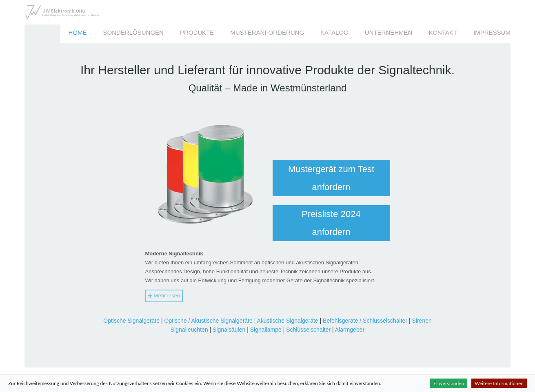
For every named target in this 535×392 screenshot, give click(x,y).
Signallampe (266, 330)
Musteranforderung (267, 32)
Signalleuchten (189, 330)
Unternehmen (389, 32)
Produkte (197, 32)
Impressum (492, 32)
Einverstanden (449, 383)
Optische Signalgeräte (131, 321)
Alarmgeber (350, 330)
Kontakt (443, 32)
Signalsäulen (229, 330)
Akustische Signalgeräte (287, 321)
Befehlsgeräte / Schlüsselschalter (365, 321)
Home (78, 32)
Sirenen (422, 321)
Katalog (334, 32)
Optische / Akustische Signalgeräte (208, 321)
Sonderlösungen (133, 32)
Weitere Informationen (499, 383)
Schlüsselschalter (308, 330)
